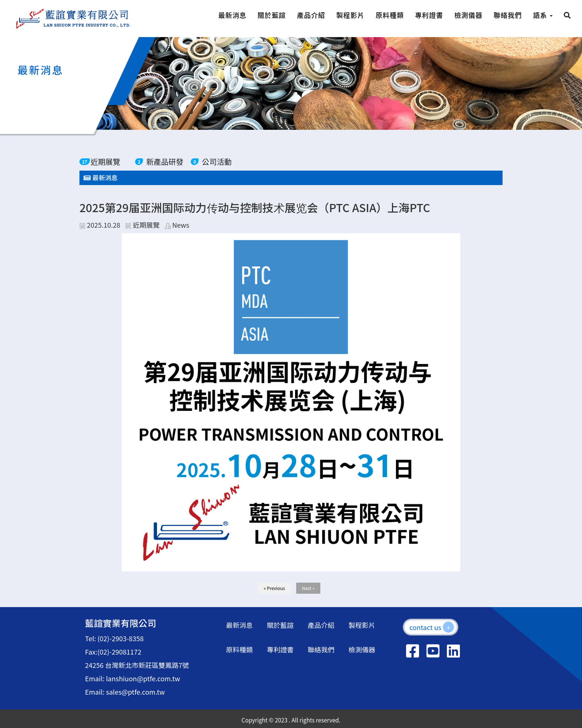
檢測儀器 (468, 15)
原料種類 (390, 15)
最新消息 (232, 15)
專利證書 (429, 15)
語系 (543, 15)
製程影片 (350, 15)
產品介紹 (311, 15)
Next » (308, 588)
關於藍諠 (272, 15)
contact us (432, 627)
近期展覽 (105, 162)
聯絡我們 (508, 15)
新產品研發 (165, 162)
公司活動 (217, 162)
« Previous (274, 588)
